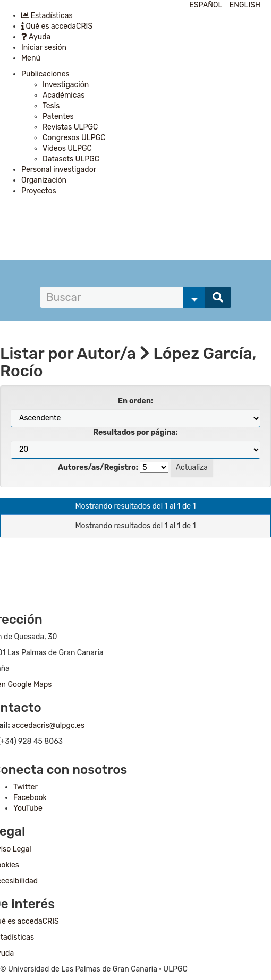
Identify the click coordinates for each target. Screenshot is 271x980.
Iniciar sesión (44, 48)
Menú (31, 58)
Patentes (58, 117)
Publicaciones (45, 74)
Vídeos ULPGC (67, 148)
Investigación (66, 85)
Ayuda (36, 37)
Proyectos (39, 191)
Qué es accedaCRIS (57, 26)
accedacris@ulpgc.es (48, 725)
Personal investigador (59, 170)
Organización (44, 180)
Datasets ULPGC (71, 159)
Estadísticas (47, 16)
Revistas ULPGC (70, 127)
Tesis (51, 106)
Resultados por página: (135, 432)
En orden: (135, 401)
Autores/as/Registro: (98, 467)
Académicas (63, 95)
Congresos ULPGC (74, 138)
